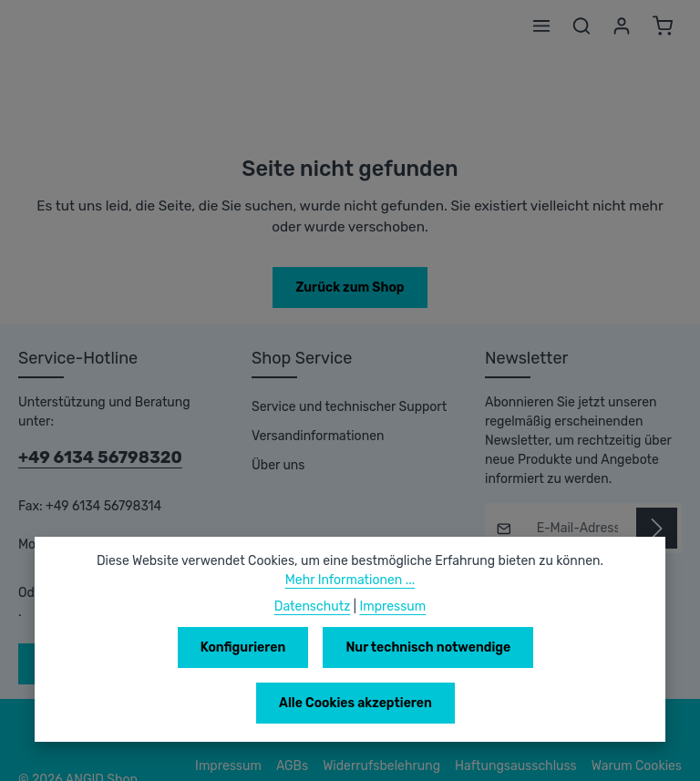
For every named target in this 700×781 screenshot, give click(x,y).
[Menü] (541, 26)
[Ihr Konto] (622, 26)
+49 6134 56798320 (92, 438)
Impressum (391, 662)
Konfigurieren (140, 703)
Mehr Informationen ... (350, 635)
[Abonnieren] (657, 528)
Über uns (278, 466)
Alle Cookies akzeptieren (537, 703)
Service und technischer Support (344, 407)
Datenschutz (314, 662)
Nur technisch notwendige (322, 703)
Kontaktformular (160, 573)
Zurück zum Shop (350, 287)
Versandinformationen (314, 437)
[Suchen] (582, 26)
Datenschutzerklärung (620, 754)
